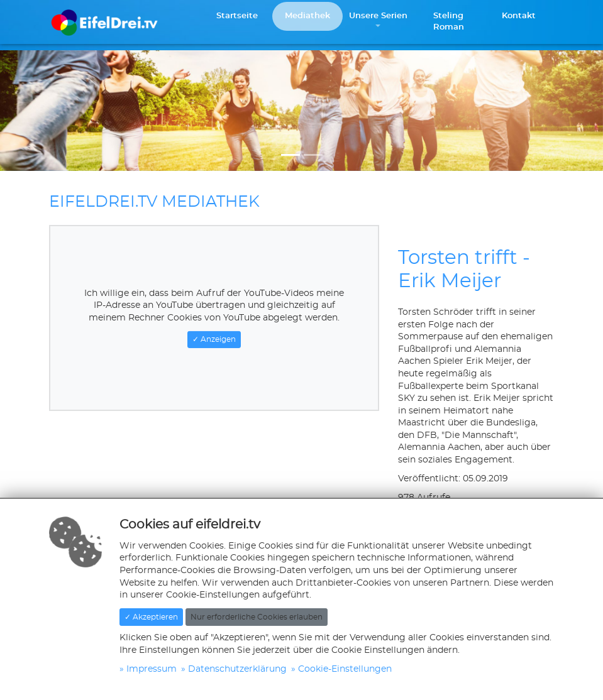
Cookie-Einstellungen (345, 669)
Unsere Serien (378, 16)
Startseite (237, 16)
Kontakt (519, 16)
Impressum (152, 669)
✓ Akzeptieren (151, 617)
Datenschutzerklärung (237, 669)
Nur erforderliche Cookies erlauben (257, 617)
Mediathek (307, 16)
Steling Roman (449, 22)
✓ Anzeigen (214, 339)
